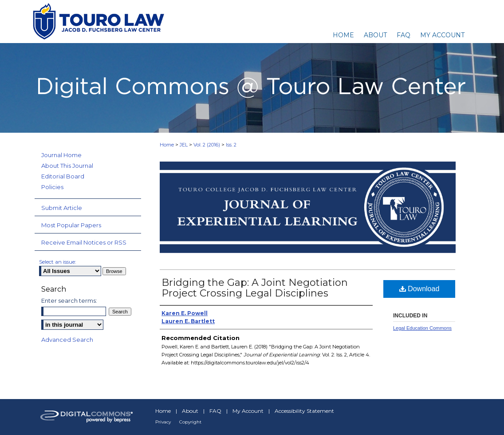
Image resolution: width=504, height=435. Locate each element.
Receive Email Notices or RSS (84, 242)
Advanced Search (67, 340)
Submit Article (62, 208)
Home (167, 145)
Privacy (163, 422)
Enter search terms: (69, 301)
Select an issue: (58, 262)
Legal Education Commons (422, 328)
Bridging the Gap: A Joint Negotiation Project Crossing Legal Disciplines (255, 288)
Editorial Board (63, 176)
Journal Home (61, 155)
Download (419, 289)
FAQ (215, 411)
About (190, 411)
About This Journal (67, 166)
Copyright (190, 422)
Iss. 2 (231, 145)
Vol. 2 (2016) (207, 145)
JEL (184, 145)
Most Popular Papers (71, 225)
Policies (52, 187)
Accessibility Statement (304, 411)
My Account (248, 411)
